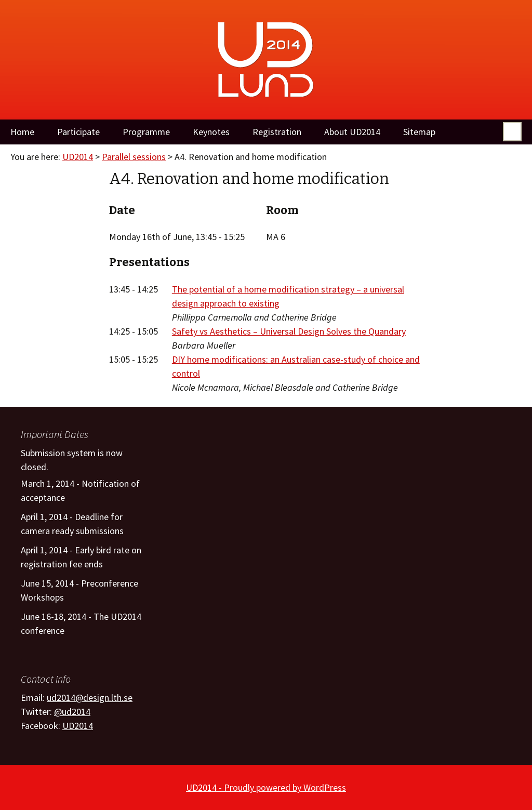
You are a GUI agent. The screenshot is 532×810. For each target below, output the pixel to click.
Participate (78, 132)
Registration (277, 132)
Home (22, 132)
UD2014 (78, 157)
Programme (146, 132)
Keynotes (211, 132)
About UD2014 (352, 132)
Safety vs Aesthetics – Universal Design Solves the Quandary (289, 331)
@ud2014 (72, 712)
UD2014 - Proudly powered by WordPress (266, 787)
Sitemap (419, 132)
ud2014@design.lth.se (90, 698)
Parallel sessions (134, 157)
